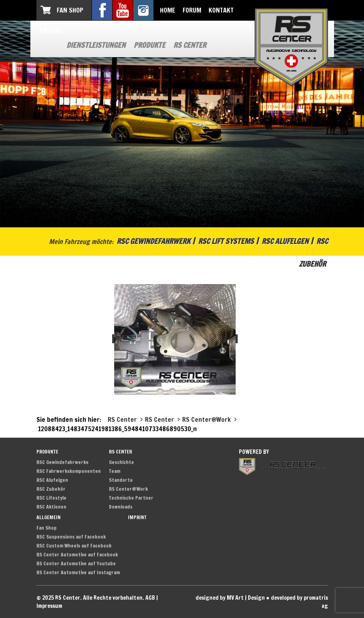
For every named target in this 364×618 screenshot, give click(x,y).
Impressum (49, 606)
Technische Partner (131, 498)
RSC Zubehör (51, 489)
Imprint (137, 517)
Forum (192, 10)
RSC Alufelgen (285, 241)
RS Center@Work (128, 489)
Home (168, 10)
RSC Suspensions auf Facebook (71, 537)
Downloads (121, 507)
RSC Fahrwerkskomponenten (69, 471)
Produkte (149, 45)
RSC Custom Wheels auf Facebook (74, 546)
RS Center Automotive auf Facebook (77, 555)
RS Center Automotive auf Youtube (76, 563)
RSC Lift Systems (226, 241)
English (51, 30)
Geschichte (121, 462)
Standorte (121, 480)
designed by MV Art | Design (230, 598)
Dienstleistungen (96, 45)
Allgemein (49, 517)
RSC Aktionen (51, 507)
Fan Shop (70, 10)
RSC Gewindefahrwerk (153, 241)
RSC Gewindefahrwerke (63, 462)
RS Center (190, 45)
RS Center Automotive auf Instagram (78, 572)
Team (115, 471)
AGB (150, 598)
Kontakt (221, 10)
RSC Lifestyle (51, 498)
